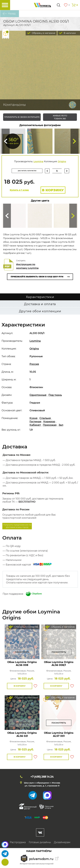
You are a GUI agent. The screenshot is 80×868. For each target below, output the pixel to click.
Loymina (38, 161)
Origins (62, 161)
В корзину (53, 191)
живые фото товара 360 (60, 117)
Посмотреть (22, 653)
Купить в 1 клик (19, 191)
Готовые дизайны (40, 844)
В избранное (35, 687)
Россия (34, 365)
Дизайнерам (62, 844)
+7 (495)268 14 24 (5, 862)
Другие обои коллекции (40, 312)
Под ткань (55, 396)
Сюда (6, 141)
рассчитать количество (23, 171)
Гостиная (35, 423)
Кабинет (35, 426)
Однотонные (38, 396)
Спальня (45, 419)
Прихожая (50, 426)
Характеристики (40, 298)
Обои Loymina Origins (22, 665)
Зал (61, 426)
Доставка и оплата (40, 305)
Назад (12, 14)
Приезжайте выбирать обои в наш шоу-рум (37, 278)
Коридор (49, 423)
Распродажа (18, 844)
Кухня (33, 419)
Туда (75, 141)
